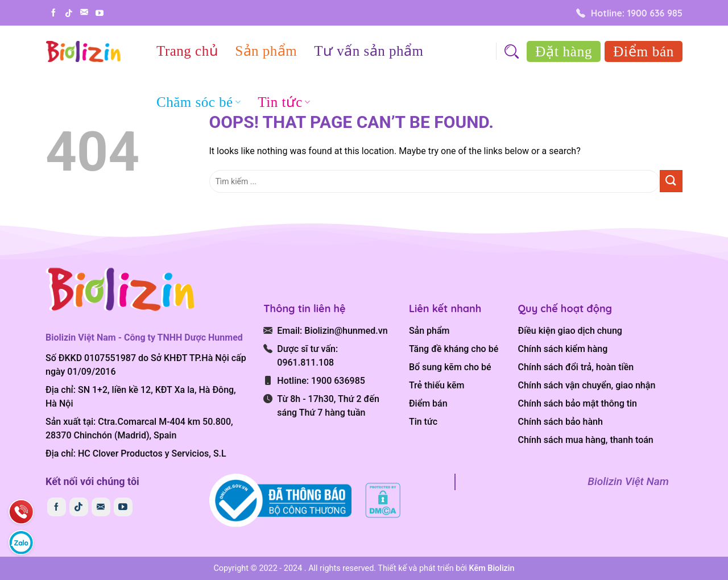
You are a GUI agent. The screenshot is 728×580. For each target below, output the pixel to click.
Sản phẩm (266, 51)
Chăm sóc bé (198, 102)
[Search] (512, 51)
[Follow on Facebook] (53, 13)
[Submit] (671, 181)
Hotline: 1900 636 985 (629, 13)
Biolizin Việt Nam (628, 481)
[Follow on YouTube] (100, 13)
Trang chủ (187, 51)
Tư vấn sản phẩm (369, 51)
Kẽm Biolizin (492, 568)
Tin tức (284, 102)
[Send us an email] (84, 12)
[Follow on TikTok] (69, 13)
